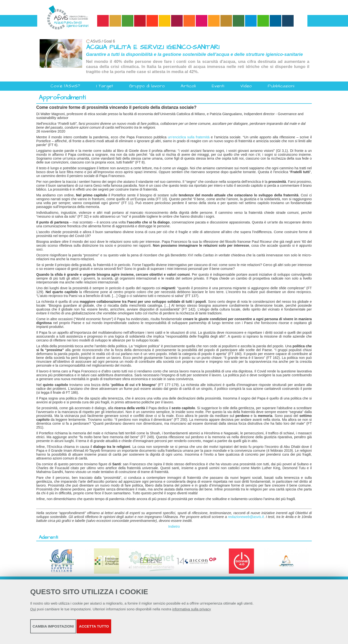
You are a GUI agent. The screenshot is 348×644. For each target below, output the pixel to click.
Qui (33, 612)
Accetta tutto (155, 630)
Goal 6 (109, 41)
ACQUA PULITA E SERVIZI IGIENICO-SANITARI (153, 47)
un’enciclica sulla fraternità (189, 137)
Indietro (174, 526)
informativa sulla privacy (192, 612)
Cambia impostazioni (68, 630)
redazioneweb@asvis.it (246, 517)
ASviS (96, 41)
